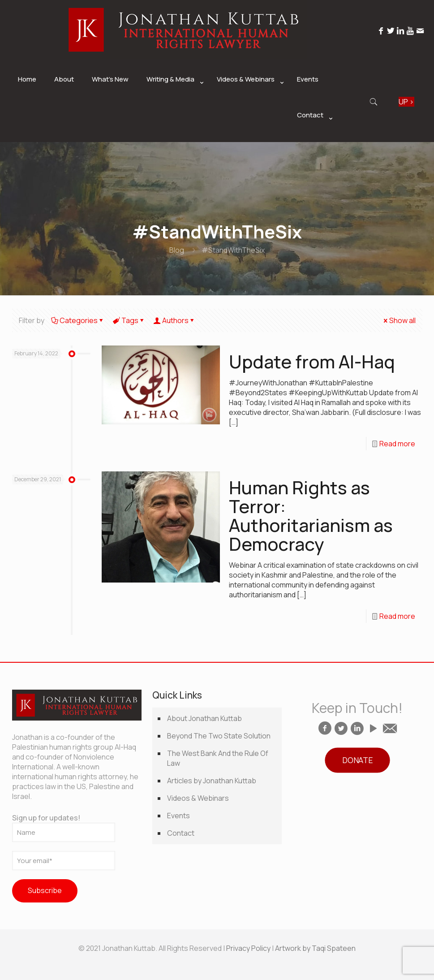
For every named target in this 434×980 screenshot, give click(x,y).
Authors (175, 320)
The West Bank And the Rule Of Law (218, 758)
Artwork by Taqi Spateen (315, 948)
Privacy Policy (248, 948)
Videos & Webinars (198, 798)
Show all (399, 320)
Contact (181, 833)
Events (178, 816)
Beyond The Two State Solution (219, 736)
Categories (78, 320)
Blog (177, 250)
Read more (397, 444)
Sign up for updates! (64, 827)
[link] (173, 102)
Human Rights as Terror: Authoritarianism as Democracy (311, 516)
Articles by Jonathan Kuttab (212, 781)
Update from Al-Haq (312, 361)
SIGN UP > (406, 102)
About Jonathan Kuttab (204, 718)
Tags (129, 320)
